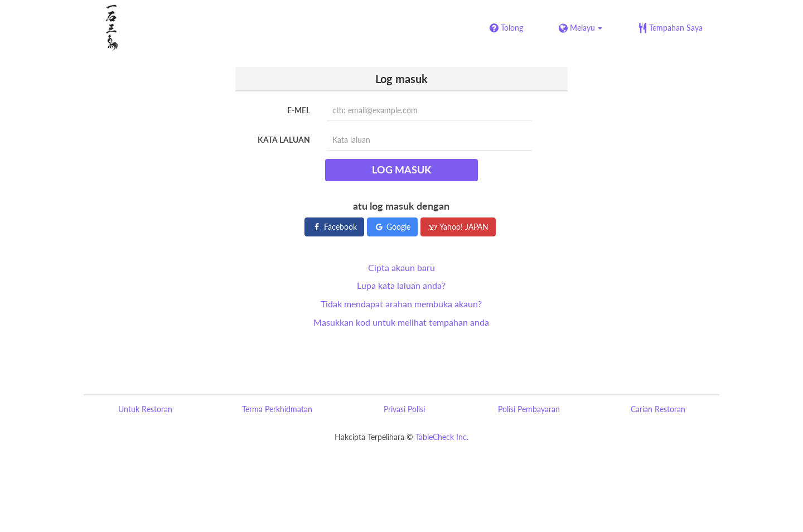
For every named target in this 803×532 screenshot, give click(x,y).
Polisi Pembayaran (529, 409)
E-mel (299, 110)
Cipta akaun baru (401, 267)
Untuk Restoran (145, 409)
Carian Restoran (658, 409)
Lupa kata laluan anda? (401, 285)
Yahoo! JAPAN (458, 227)
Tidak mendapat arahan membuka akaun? (401, 304)
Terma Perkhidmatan (277, 409)
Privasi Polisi (404, 409)
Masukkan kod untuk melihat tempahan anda (401, 322)
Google (392, 227)
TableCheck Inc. (442, 437)
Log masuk (401, 170)
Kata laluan (284, 140)
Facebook (334, 227)
